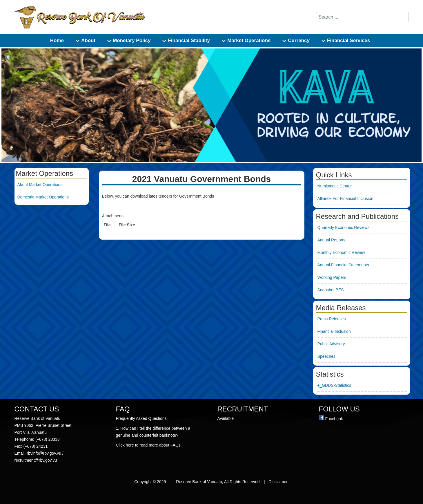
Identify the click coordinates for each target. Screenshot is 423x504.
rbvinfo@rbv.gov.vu (44, 453)
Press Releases (332, 319)
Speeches (326, 356)
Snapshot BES (331, 290)
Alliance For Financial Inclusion (345, 198)
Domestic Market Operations (43, 197)
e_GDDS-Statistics (334, 385)
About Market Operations (40, 185)
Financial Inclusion (334, 331)
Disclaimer (279, 482)
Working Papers (332, 277)
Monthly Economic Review (341, 252)
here (130, 445)
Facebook (334, 419)
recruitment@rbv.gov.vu (36, 460)
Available (226, 418)
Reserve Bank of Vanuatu (199, 482)
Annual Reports (332, 240)
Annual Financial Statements (343, 265)
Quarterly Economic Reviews (344, 227)
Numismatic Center (335, 186)
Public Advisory (331, 344)
